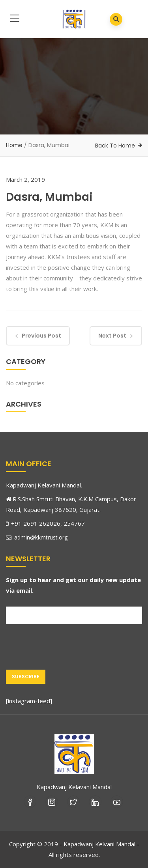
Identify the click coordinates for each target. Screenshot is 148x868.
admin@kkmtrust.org (37, 537)
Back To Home (115, 146)
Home (14, 145)
